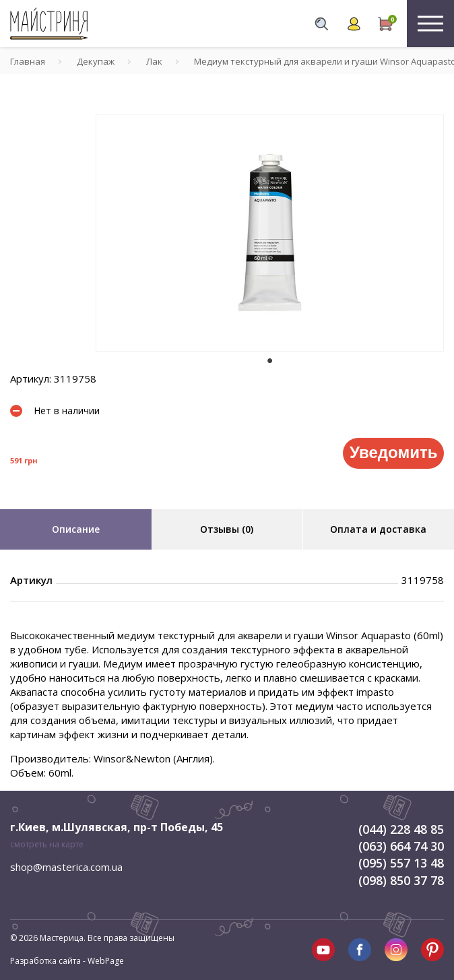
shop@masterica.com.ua (66, 867)
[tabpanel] (270, 233)
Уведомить (393, 452)
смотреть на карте (47, 844)
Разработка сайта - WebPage (67, 961)
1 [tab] (270, 361)
